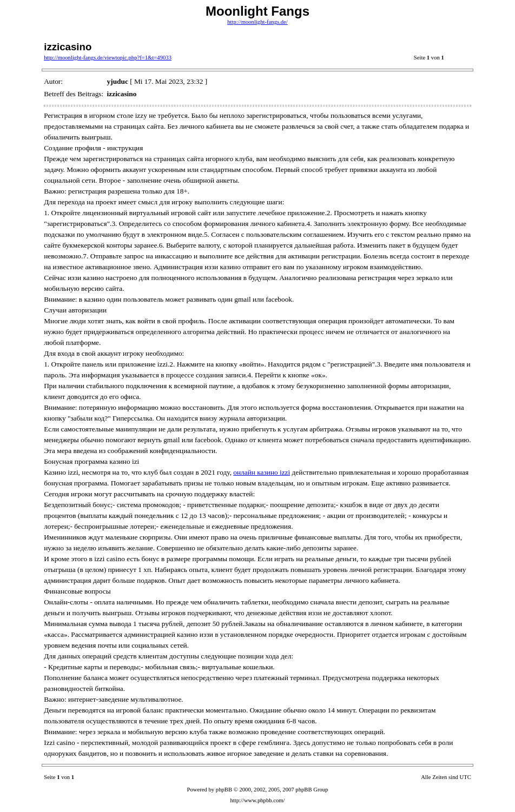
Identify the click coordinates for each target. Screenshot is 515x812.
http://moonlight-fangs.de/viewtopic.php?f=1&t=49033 (108, 58)
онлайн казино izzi (262, 472)
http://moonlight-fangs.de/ (257, 22)
